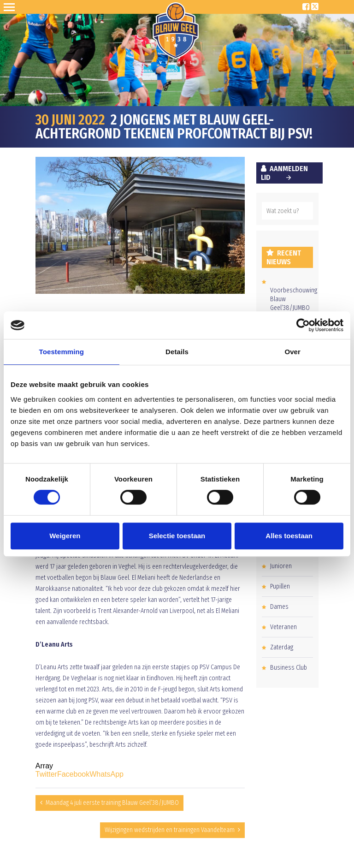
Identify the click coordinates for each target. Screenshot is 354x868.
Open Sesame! (11, 7)
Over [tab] (292, 352)
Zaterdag (282, 647)
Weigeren (65, 536)
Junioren (281, 566)
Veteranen (283, 627)
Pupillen (280, 586)
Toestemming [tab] (62, 352)
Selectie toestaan (177, 536)
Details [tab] (177, 352)
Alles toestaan (289, 536)
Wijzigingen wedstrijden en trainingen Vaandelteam (170, 830)
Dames (279, 607)
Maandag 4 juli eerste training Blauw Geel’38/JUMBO (112, 803)
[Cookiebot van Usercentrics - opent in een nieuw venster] (303, 325)
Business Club (289, 668)
